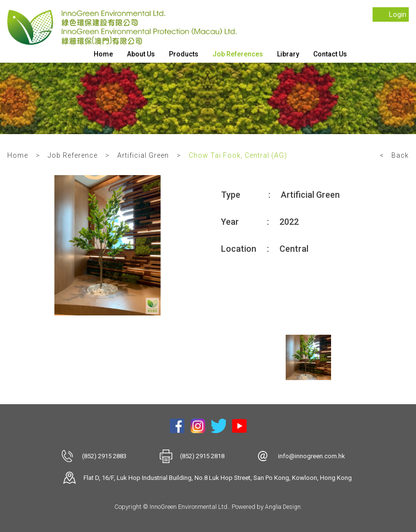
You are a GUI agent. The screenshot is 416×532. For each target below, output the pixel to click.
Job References (238, 54)
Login (398, 14)
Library (288, 54)
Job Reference (73, 155)
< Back (394, 155)
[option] (108, 245)
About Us (141, 54)
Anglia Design (283, 507)
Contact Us (330, 54)
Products (184, 54)
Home (103, 54)
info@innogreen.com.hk (312, 456)
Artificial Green (143, 155)
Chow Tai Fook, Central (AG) (238, 155)
